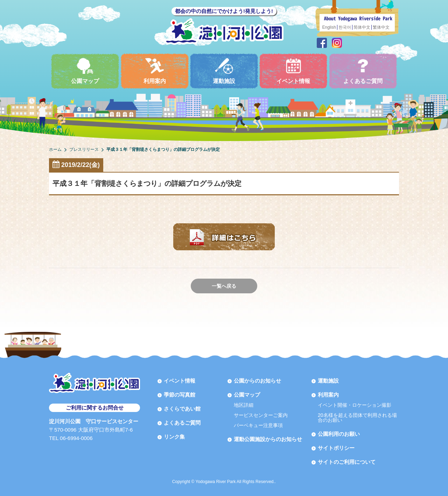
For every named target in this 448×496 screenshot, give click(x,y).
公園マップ (85, 71)
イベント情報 (293, 71)
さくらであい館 (182, 409)
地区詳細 (244, 405)
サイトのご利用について (347, 462)
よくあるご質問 (363, 71)
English (329, 27)
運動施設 (224, 71)
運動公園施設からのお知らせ (268, 439)
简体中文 (362, 27)
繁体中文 (381, 27)
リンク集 (174, 437)
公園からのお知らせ (257, 381)
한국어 (345, 27)
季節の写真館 (180, 395)
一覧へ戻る (224, 286)
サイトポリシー (336, 448)
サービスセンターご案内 (261, 415)
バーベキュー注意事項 (258, 425)
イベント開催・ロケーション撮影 (355, 405)
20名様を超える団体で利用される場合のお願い (357, 418)
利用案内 (155, 71)
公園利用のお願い (339, 434)
